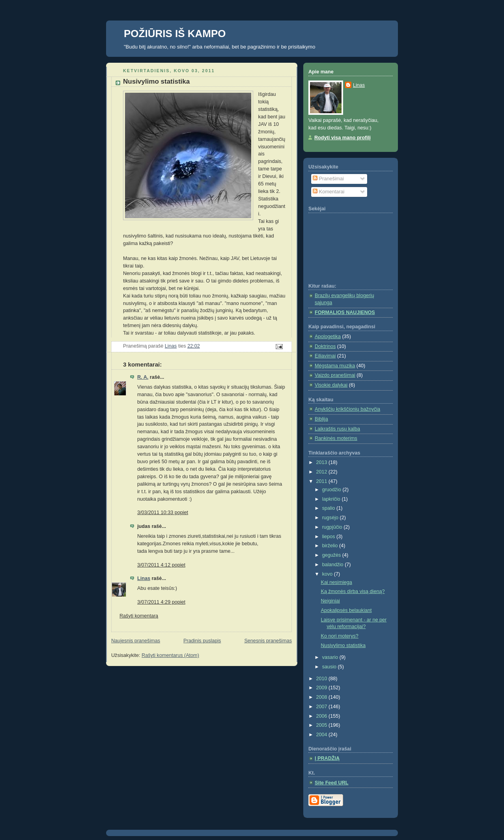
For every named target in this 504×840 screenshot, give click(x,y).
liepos (329, 537)
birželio (331, 546)
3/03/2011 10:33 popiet (163, 513)
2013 (323, 462)
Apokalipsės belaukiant (346, 610)
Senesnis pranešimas (268, 641)
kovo (328, 574)
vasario (331, 657)
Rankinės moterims (336, 438)
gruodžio (332, 490)
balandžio (334, 565)
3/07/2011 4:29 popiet (161, 602)
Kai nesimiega (337, 582)
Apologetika (328, 337)
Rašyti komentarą (139, 616)
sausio (330, 667)
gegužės (332, 555)
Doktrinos (325, 346)
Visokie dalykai (331, 385)
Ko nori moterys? (340, 636)
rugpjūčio (333, 527)
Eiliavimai (325, 356)
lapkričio (332, 499)
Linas (144, 578)
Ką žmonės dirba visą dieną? (353, 591)
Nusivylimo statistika (343, 645)
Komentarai (329, 192)
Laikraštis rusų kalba (337, 429)
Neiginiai (330, 601)
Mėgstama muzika (335, 366)
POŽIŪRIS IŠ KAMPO (175, 34)
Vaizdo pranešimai (335, 375)
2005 (323, 725)
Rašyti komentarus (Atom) (170, 655)
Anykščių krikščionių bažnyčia (347, 409)
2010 (323, 679)
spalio (329, 508)
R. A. (143, 377)
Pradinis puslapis (202, 641)
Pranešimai (328, 179)
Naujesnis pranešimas (136, 641)
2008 (323, 697)
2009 (323, 688)
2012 (323, 472)
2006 (323, 716)
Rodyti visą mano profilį (343, 138)
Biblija (321, 419)
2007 (323, 707)
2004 (323, 735)
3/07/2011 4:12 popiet (161, 565)
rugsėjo (331, 518)
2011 (323, 481)
